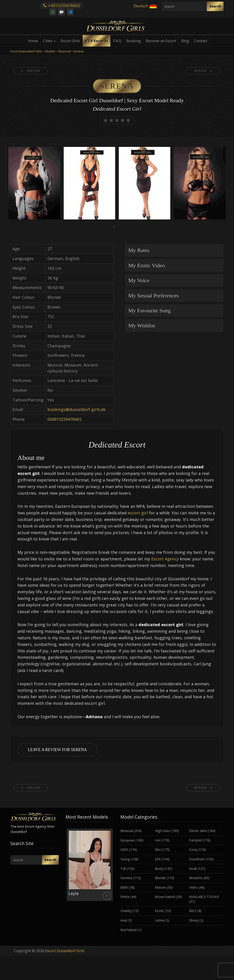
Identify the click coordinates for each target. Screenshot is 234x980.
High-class (163, 831)
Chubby (126, 911)
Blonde (160, 878)
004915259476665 (64, 419)
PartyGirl (195, 840)
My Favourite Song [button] (150, 311)
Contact (201, 41)
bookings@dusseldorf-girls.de (77, 409)
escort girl (138, 513)
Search (215, 6)
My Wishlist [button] (142, 326)
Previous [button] (7, 184)
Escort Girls (70, 41)
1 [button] (114, 227)
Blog (185, 41)
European (128, 840)
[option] (34, 184)
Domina (126, 878)
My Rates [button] (139, 250)
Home (33, 41)
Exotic (160, 911)
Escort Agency (165, 559)
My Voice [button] (139, 280)
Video (193, 887)
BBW (124, 887)
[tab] (174, 250)
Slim (158, 850)
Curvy (193, 850)
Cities (49, 41)
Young (125, 859)
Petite (125, 897)
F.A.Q (117, 41)
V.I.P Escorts (96, 41)
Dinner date (198, 831)
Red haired (128, 930)
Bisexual (127, 831)
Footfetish (197, 859)
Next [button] (227, 184)
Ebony (194, 920)
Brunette (196, 878)
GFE (158, 859)
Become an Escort (161, 41)
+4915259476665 (62, 5)
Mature (160, 887)
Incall (193, 869)
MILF (193, 911)
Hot (158, 840)
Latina (160, 920)
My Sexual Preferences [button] (154, 296)
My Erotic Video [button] (147, 265)
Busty (159, 869)
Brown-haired (165, 897)
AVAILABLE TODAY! (204, 897)
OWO (124, 850)
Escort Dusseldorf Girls (65, 951)
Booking (134, 41)
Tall (123, 869)
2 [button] (120, 227)
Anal (124, 920)
